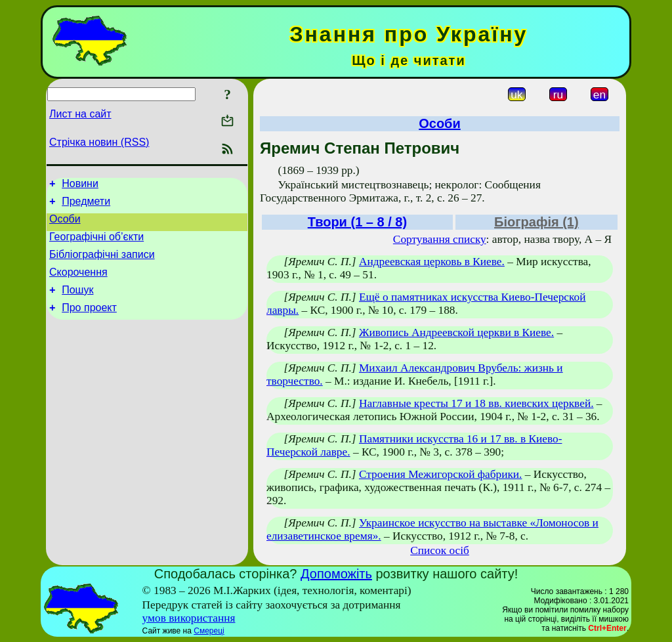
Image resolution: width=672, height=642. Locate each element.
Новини (80, 185)
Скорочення (78, 284)
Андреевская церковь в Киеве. (432, 262)
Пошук (77, 304)
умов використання (189, 618)
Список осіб (440, 550)
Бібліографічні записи (102, 264)
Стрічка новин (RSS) (99, 142)
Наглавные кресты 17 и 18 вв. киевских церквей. (476, 403)
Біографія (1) (536, 222)
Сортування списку (440, 239)
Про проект (89, 323)
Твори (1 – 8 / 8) (357, 222)
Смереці (209, 631)
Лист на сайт (80, 114)
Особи (65, 225)
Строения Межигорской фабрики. (441, 474)
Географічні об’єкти (96, 245)
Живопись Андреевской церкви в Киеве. (456, 332)
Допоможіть (336, 574)
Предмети (86, 205)
